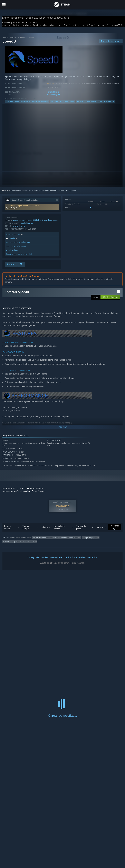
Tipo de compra (26, 529)
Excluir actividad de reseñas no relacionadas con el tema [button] (55, 539)
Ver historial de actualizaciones (19, 244)
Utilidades (22, 39)
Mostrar (100, 529)
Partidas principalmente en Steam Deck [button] (18, 543)
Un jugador (64, 103)
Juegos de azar (91, 103)
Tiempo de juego (81, 529)
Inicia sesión (7, 192)
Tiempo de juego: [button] (89, 539)
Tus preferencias (39, 493)
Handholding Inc (54, 94)
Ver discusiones (12, 252)
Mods (72, 103)
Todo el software (9, 39)
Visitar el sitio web (15, 236)
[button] (32, 209)
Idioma (45, 529)
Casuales (108, 103)
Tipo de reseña (7, 529)
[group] (62, 541)
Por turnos (54, 103)
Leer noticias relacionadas (17, 248)
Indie (100, 103)
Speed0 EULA (11, 210)
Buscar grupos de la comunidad (19, 256)
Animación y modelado (40, 103)
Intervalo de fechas (59, 529)
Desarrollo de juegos (23, 103)
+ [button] (114, 103)
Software (80, 103)
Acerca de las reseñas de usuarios (16, 493)
